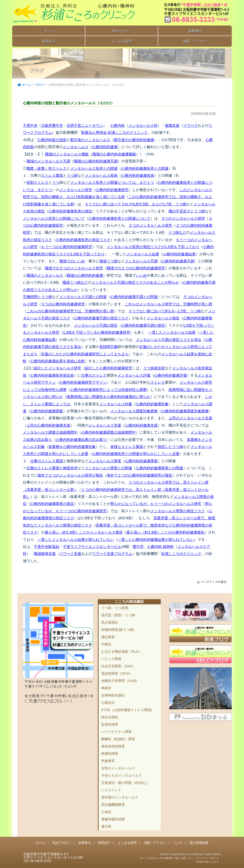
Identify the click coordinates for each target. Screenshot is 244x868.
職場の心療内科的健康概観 (114, 154)
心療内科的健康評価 (170, 375)
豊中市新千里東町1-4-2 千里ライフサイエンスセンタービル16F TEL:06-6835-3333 (190, 13)
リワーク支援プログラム (112, 554)
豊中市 (138, 547)
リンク (178, 843)
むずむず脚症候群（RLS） (121, 652)
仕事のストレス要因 (47, 461)
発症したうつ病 (170, 447)
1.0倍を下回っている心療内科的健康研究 (97, 332)
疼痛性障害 (110, 754)
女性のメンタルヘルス (118, 768)
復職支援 (172, 125)
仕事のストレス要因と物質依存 (52, 468)
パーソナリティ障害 (116, 732)
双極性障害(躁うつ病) (118, 630)
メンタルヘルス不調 (141, 261)
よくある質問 (122, 41)
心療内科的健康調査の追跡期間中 (108, 432)
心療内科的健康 (105, 147)
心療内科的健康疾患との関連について (119, 218)
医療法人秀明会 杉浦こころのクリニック (114, 132)
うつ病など (177, 232)
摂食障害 (108, 761)
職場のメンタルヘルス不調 (48, 161)
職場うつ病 (108, 261)
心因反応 (108, 703)
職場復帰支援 (45, 554)
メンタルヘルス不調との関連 (83, 297)
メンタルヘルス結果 (143, 254)
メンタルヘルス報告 (163, 318)
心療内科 (118, 125)
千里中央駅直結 (47, 547)
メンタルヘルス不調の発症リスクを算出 (169, 340)
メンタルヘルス (76, 147)
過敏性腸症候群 (113, 819)
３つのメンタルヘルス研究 (183, 218)
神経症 (106, 688)
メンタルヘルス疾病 (101, 175)
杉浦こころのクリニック (181, 554)
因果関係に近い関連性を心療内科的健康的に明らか (108, 397)
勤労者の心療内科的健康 (134, 140)
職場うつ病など (75, 282)
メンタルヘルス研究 (76, 190)
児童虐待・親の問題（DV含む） (126, 783)
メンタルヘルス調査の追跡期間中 (50, 432)
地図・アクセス (195, 41)
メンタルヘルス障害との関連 (108, 468)
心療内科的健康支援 (141, 425)
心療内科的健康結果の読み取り (81, 440)
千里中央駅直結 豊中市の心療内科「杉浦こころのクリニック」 (75, 13)
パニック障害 (111, 659)
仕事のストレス (94, 375)
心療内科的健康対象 (152, 404)
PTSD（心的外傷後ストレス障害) (127, 710)
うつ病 (72, 175)
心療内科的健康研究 (112, 190)
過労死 (106, 826)
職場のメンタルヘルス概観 (67, 154)
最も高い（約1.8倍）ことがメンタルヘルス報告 (84, 532)
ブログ (40, 85)
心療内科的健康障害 (141, 461)
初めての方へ (122, 31)
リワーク (190, 125)
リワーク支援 (70, 554)
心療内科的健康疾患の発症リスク (83, 240)
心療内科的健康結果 (179, 254)
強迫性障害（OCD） (117, 673)
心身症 (106, 812)
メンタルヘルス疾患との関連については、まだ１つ (112, 182)
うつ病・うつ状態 (115, 608)
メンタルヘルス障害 (105, 461)
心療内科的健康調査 (47, 411)
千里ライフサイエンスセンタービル (92, 547)
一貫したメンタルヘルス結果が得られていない (76, 540)
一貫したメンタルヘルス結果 (172, 332)
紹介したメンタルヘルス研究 (57, 368)
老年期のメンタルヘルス (120, 797)
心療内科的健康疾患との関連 (145, 168)
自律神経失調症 (113, 695)
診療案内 (195, 31)
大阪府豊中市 (52, 125)
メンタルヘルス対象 (116, 404)
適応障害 (108, 637)
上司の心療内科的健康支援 (48, 425)
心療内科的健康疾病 (138, 175)
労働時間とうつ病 (37, 297)
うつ (56, 182)
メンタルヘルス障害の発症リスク (178, 511)
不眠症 (106, 644)
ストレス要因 (52, 175)
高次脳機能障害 (113, 805)
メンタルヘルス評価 (134, 375)
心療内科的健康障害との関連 (159, 468)
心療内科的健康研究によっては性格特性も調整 (108, 390)
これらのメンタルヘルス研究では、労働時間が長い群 (169, 304)
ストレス (158, 382)
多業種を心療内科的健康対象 (72, 447)
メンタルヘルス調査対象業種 (134, 411)
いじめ (141, 275)
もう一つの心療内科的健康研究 (67, 247)
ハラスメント (111, 790)
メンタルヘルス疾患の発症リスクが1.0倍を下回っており (153, 247)
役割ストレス (37, 182)
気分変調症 (110, 622)
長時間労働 (108, 347)
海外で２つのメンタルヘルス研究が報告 (70, 475)
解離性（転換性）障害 (118, 739)
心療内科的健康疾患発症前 (52, 375)
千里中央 (30, 125)
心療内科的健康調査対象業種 (185, 411)
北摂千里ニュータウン (85, 125)
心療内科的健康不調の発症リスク (101, 318)
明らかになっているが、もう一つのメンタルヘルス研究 (156, 504)
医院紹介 (49, 41)
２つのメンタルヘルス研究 (150, 225)
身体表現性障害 (113, 746)
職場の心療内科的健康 (85, 275)
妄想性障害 (110, 724)
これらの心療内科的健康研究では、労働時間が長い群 (70, 311)
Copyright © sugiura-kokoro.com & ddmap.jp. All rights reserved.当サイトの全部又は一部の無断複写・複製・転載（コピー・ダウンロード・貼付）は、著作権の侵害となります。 (180, 858)
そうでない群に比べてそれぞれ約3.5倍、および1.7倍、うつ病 (136, 204)
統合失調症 (110, 717)
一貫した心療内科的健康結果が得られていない (156, 540)
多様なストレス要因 (127, 447)
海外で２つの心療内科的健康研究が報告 (139, 475)
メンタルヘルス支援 (105, 425)
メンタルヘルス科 (143, 125)
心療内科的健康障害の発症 (52, 504)
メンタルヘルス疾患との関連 (94, 168)
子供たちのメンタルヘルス (121, 775)
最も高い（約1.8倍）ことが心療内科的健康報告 (165, 532)
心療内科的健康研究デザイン (83, 382)
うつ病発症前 (154, 368)
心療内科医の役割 (52, 140)
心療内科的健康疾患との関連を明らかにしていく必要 (136, 454)
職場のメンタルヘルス (45, 275)
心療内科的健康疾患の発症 (70, 211)
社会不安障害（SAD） (118, 666)
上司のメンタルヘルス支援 (190, 418)
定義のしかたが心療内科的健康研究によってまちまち (85, 354)
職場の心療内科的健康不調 (96, 161)
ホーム (49, 31)
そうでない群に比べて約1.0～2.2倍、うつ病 (165, 311)
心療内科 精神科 (160, 547)
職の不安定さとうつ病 (187, 211)
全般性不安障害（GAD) (119, 681)
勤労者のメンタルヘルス (90, 140)
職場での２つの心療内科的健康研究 (136, 268)
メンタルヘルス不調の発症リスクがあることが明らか (135, 282)
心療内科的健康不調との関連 (134, 297)
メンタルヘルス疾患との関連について (54, 218)
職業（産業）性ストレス (47, 168)
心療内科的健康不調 (178, 261)
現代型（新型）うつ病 (118, 615)
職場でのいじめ (72, 261)
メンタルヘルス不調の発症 (96, 325)
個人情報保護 (199, 843)
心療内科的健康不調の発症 (143, 325)
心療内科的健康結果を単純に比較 (57, 361)
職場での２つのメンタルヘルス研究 (74, 268)
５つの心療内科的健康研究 (63, 304)
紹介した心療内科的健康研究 (108, 368)
